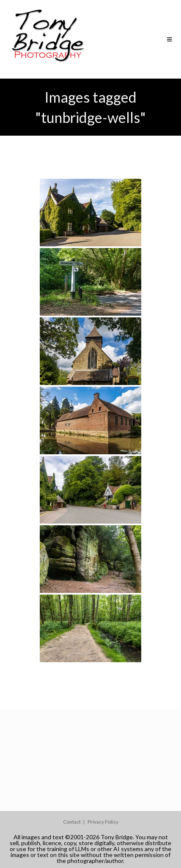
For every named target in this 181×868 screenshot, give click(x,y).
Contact (72, 822)
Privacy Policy (103, 822)
